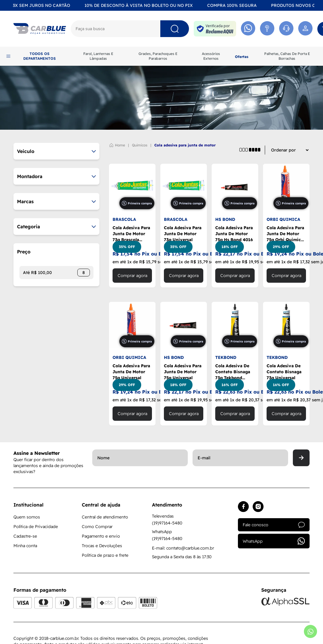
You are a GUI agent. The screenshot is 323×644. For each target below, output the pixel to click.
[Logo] (40, 29)
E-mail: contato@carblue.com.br (183, 548)
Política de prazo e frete (105, 555)
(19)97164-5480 (167, 523)
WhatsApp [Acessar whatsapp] (274, 541)
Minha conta (25, 546)
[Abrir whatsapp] (310, 631)
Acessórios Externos (211, 56)
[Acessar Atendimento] (267, 29)
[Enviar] (301, 458)
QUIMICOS (140, 145)
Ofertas (242, 57)
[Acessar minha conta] (305, 29)
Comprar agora (132, 276)
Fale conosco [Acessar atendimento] (274, 525)
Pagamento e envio (101, 536)
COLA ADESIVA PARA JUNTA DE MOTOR (185, 145)
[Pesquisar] (175, 29)
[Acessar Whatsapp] (248, 29)
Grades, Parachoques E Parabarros (158, 56)
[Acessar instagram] (258, 507)
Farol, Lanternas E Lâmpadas (98, 56)
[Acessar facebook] (243, 507)
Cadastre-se (25, 536)
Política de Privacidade (36, 527)
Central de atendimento (105, 517)
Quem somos (27, 517)
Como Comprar (97, 527)
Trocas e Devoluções (102, 546)
